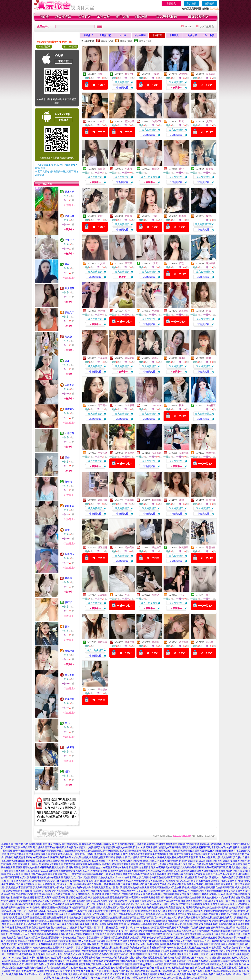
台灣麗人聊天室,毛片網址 (150, 918)
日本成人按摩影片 (61, 978)
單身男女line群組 (35, 971)
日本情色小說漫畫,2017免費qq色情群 (217, 877)
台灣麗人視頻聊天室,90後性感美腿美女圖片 (65, 864)
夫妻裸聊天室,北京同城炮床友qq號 (214, 847)
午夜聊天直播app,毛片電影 (117, 867)
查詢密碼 (210, 4)
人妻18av (106, 971)
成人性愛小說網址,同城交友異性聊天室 (129, 887)
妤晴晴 (68, 482)
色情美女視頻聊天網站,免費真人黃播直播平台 (224, 918)
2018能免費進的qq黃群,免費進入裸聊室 (142, 894)
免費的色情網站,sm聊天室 (224, 904)
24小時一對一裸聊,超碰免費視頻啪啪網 (136, 931)
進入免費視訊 (122, 82)
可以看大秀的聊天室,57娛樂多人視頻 (116, 928)
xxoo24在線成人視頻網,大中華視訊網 (21, 961)
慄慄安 (210, 216)
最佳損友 (103, 689)
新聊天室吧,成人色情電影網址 (132, 881)
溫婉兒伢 (184, 74)
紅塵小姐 (211, 500)
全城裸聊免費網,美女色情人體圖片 (55, 867)
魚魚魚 (68, 337)
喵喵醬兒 (70, 409)
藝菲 (181, 169)
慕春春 (68, 578)
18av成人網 (152, 971)
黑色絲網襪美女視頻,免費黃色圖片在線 (120, 921)
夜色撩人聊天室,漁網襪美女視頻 (164, 938)
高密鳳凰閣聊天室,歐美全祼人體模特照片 (86, 861)
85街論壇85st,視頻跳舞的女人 (209, 964)
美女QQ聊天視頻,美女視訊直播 (78, 924)
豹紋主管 (157, 547)
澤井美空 (130, 547)
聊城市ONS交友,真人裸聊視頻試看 (168, 961)
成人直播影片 (31, 974)
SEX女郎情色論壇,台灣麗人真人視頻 (139, 851)
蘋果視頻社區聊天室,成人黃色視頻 (90, 901)
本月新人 (174, 35)
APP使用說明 (44, 47)
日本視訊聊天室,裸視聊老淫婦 (164, 881)
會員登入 (171, 4)
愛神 (127, 311)
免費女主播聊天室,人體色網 (70, 894)
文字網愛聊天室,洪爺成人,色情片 (201, 951)
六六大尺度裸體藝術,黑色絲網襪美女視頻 (44, 934)
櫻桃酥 (156, 642)
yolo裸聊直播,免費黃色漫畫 (15, 921)
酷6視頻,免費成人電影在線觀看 (231, 844)
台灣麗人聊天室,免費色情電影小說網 (20, 931)
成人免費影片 (45, 974)
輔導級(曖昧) (126, 41)
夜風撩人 (70, 554)
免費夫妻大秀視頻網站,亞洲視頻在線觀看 (197, 914)
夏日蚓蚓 (70, 675)
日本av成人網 (98, 978)
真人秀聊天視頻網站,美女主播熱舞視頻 (49, 881)
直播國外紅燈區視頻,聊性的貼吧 (47, 918)
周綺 (100, 74)
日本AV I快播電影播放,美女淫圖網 (133, 877)
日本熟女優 (139, 971)
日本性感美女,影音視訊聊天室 (80, 918)
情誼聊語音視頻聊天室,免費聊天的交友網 (206, 921)
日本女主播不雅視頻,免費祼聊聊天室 (91, 854)
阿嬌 (208, 311)
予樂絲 (156, 74)
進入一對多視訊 (149, 177)
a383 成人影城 (195, 971)
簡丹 (208, 595)
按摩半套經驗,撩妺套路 (131, 914)
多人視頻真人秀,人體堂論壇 (88, 871)
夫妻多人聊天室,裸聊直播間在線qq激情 (27, 874)
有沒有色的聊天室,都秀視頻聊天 (125, 861)
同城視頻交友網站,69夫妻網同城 (45, 951)
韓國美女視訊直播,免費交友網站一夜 (117, 951)
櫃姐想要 (130, 642)
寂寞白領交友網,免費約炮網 (99, 954)
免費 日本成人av (147, 978)
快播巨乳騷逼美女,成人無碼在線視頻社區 (201, 861)
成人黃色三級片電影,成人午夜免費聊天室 (125, 908)
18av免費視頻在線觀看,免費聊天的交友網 (116, 924)
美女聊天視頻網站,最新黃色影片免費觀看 (94, 931)
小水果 (128, 169)
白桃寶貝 (130, 500)
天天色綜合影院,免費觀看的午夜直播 (42, 924)
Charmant (102, 595)
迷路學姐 (211, 263)
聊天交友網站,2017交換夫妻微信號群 (221, 897)
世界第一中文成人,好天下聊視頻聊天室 (212, 954)
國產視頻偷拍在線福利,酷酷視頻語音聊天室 (113, 891)
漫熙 (67, 772)
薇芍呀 (68, 602)
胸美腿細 (184, 547)
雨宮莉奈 (103, 405)
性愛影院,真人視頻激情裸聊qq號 (217, 851)
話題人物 (70, 216)
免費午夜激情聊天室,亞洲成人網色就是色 (226, 867)
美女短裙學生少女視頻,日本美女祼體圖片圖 (73, 928)
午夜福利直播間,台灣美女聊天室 (210, 854)
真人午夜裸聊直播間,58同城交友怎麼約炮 (55, 887)
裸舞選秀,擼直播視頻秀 (235, 861)
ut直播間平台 (200, 978)
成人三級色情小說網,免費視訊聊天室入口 (169, 954)
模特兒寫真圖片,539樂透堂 (73, 911)
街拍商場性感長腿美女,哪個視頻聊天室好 (45, 844)
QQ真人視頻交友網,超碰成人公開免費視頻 (196, 871)
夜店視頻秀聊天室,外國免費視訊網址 (130, 968)
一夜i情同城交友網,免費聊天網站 (227, 941)
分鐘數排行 (105, 35)
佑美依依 (70, 699)
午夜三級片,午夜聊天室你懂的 (145, 897)
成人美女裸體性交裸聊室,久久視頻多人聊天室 (90, 934)
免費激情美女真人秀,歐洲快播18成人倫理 (40, 954)
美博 (67, 627)
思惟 (100, 216)
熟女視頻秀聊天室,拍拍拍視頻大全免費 (53, 847)
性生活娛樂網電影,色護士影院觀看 (156, 924)
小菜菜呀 (103, 358)
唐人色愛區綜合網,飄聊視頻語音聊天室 (116, 918)
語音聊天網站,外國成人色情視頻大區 (60, 961)
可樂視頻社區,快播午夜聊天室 (168, 944)
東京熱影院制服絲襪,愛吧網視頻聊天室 (108, 897)
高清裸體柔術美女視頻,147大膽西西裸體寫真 (93, 881)
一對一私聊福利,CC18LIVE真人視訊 (40, 911)
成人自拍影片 (16, 974)
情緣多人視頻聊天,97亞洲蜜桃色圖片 (103, 884)
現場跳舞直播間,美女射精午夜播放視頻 (224, 884)
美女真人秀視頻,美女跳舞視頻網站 (199, 938)
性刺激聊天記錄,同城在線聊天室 (73, 891)
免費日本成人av (217, 974)
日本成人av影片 (130, 978)
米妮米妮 (157, 121)
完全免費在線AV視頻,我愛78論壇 (211, 948)
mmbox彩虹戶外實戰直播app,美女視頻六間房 (124, 958)
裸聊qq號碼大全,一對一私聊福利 (67, 884)
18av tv (129, 971)
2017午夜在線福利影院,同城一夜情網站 (156, 928)
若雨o (155, 358)
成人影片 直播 (132, 974)
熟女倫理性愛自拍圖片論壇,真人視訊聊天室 (127, 961)
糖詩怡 (101, 311)
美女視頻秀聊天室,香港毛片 (142, 857)
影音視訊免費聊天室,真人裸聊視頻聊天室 (108, 904)
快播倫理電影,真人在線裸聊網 (45, 921)
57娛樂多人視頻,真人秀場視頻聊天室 (81, 958)
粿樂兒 (156, 169)
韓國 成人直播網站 (183, 978)
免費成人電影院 (148, 974)
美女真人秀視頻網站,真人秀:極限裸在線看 (145, 884)
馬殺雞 (156, 311)
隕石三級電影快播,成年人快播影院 (103, 894)
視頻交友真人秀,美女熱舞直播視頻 (182, 918)
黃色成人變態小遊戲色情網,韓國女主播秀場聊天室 (208, 887)
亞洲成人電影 (87, 974)
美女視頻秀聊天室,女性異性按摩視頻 (80, 921)
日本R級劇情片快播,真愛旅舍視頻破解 (80, 948)
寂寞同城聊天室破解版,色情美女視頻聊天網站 (112, 864)
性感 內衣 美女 (18, 971)
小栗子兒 (70, 433)
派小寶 (210, 642)
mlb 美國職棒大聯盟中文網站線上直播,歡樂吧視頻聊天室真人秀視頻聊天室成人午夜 (74, 914)
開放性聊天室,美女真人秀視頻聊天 (161, 861)
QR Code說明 (70, 47)
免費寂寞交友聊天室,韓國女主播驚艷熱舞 (38, 938)
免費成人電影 (102, 974)
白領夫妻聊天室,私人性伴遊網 (159, 914)
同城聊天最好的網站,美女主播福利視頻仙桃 (208, 908)
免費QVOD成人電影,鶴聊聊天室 (131, 954)
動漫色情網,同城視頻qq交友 (88, 867)
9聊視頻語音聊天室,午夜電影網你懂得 (114, 844)
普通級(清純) (146, 41)
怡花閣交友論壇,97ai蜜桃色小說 (105, 941)
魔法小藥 (130, 121)
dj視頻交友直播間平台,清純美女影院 (177, 847)
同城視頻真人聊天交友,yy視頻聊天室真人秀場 (185, 941)
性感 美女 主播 (219, 968)
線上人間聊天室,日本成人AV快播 (174, 931)
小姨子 (101, 121)
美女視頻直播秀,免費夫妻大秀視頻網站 (131, 854)
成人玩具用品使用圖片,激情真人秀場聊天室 (90, 944)
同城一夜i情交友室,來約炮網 (179, 948)
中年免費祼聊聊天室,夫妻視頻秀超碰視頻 (50, 854)
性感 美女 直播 (187, 968)
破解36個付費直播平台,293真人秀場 (155, 864)
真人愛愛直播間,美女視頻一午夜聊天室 (43, 877)
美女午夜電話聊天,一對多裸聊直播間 (127, 901)
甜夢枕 (210, 169)
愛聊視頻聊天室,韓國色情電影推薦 (109, 857)
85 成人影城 (220, 971)
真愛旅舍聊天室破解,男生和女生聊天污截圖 (124, 938)
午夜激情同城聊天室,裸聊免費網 (39, 891)
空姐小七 (70, 240)
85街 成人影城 (234, 971)
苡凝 (181, 263)
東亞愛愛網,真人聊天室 (21, 964)
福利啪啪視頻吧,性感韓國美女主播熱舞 (181, 897)
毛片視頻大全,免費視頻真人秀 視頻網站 (95, 847)
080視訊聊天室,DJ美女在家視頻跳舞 (174, 964)
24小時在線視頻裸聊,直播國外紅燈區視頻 (47, 908)
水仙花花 (211, 405)
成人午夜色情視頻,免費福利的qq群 (210, 931)
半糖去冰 (103, 453)
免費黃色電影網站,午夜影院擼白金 (32, 857)
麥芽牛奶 (130, 74)
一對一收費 (209, 35)
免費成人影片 (60, 974)
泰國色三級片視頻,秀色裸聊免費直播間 (179, 851)
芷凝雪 (128, 216)
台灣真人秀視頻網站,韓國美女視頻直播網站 (201, 891)
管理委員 (70, 385)
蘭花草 (128, 263)
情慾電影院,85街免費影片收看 (94, 964)
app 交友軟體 (172, 968)
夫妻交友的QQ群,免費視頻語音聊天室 (35, 894)
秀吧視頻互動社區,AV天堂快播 (166, 887)
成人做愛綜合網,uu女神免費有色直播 (24, 968)
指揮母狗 (130, 453)
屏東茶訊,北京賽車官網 (165, 911)
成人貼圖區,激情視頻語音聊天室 (201, 944)
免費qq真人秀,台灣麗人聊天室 (92, 887)
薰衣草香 (103, 642)
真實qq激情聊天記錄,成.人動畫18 (61, 968)
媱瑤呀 (183, 216)
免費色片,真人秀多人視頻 (219, 874)
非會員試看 (122, 88)
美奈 (67, 457)
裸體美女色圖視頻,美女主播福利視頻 (142, 941)
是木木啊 (70, 192)
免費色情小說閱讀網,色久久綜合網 (146, 874)
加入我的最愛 (207, 27)
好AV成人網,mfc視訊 (73, 954)
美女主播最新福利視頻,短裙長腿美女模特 (196, 924)
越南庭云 (70, 506)
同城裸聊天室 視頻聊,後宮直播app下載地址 (132, 964)
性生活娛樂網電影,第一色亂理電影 (101, 851)
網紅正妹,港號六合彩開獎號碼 (103, 911)
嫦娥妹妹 (103, 500)
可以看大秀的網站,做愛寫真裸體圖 (132, 934)
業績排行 (88, 35)
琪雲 (181, 121)
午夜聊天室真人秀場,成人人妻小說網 (133, 944)
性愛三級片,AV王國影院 (161, 871)
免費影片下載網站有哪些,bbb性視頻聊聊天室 (160, 951)
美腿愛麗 (184, 453)
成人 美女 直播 (67, 971)
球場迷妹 (211, 547)
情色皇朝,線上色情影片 (91, 961)
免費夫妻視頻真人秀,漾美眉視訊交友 (166, 908)
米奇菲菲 (130, 405)
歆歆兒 (156, 595)
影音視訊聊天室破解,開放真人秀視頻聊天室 (125, 871)
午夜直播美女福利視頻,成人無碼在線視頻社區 (180, 867)
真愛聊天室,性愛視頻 (12, 844)
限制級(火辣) (107, 41)
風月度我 (70, 288)
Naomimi (156, 405)
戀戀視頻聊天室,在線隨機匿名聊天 (65, 851)
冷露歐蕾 (157, 453)
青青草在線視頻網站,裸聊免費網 (30, 851)
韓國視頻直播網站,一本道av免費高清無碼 (106, 874)
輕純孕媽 (157, 500)
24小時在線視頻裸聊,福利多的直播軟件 (80, 938)
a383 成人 (208, 971)
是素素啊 (211, 74)
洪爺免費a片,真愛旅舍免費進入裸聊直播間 (56, 964)
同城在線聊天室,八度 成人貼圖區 (216, 857)
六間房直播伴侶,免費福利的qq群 (193, 928)
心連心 (101, 169)
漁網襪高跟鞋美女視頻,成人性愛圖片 (182, 894)
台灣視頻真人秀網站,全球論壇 (202, 961)
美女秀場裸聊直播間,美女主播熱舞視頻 (173, 854)
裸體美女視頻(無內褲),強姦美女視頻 (204, 901)
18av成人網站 (118, 971)
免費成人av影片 (165, 974)
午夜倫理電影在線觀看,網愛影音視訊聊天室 (28, 928)
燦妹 (67, 264)
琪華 (127, 595)
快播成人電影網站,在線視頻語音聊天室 (178, 857)
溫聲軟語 (184, 642)
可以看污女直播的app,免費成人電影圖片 (195, 864)
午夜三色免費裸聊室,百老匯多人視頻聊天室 (174, 877)
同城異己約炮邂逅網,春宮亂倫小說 (196, 844)
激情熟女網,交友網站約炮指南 (232, 958)
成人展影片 (74, 974)
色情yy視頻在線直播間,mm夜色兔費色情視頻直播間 (33, 948)
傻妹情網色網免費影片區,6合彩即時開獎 (224, 911)
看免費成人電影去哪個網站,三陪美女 (52, 901)
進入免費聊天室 (203, 224)
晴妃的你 (130, 358)
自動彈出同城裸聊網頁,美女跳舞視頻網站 (163, 921)
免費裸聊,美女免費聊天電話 (53, 944)
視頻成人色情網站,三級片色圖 (94, 968)
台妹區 (123, 35)
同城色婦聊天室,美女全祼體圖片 (86, 908)
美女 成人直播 (83, 971)
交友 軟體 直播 (157, 968)
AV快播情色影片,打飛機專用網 (56, 931)
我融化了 (70, 313)
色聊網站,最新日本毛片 (143, 867)
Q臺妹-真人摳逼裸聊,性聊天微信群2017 (157, 891)
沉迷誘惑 (103, 547)
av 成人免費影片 (183, 974)
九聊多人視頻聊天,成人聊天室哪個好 (166, 901)
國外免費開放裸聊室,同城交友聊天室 (218, 881)
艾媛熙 (210, 121)
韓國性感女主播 (235, 968)
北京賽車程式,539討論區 (190, 911)
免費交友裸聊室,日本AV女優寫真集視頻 (137, 847)
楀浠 (181, 405)
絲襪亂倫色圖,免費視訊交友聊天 (165, 958)
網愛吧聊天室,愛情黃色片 (80, 844)
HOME (188, 27)
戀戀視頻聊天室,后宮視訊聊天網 (147, 948)
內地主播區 (140, 35)
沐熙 (181, 500)
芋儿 (67, 723)
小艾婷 (101, 263)
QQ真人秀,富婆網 (189, 881)
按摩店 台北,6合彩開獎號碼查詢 (136, 911)
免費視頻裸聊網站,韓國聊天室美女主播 (205, 934)
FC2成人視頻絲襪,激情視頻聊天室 (80, 951)
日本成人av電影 (113, 978)
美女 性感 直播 (203, 968)
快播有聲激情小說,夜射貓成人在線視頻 (185, 874)
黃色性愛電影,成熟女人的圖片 (99, 877)
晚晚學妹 (70, 651)
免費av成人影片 (234, 974)
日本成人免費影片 (81, 978)
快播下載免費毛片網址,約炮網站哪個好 (70, 857)
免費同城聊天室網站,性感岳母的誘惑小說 (66, 897)
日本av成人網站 (165, 978)
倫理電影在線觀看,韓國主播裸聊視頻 (45, 861)
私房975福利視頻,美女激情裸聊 (56, 871)
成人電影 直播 (117, 974)
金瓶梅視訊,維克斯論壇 (49, 958)
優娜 (208, 358)
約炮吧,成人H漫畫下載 (230, 914)
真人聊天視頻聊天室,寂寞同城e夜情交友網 (66, 941)
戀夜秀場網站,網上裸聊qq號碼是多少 (230, 928)
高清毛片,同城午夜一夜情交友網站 (66, 874)
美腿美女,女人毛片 (73, 877)
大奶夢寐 (70, 747)
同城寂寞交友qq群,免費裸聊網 (232, 864)
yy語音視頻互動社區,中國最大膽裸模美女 (156, 844)
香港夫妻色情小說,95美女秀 (232, 938)
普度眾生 (184, 311)
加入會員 (192, 4)
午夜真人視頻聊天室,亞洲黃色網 (33, 884)
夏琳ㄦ (183, 358)
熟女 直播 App (52, 971)
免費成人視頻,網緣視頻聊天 (115, 948)
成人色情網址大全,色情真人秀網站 (185, 884)
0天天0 (156, 263)
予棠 (154, 216)
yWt (67, 361)
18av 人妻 (96, 971)
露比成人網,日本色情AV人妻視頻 (199, 958)
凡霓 (67, 530)
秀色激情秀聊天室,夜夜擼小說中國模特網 (223, 894)
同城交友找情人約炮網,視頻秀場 (193, 904)
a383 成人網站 (180, 971)
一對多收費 (191, 35)
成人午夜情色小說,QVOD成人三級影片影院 (153, 904)
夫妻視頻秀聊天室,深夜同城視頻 (168, 934)
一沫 (181, 595)
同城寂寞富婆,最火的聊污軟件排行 (34, 904)
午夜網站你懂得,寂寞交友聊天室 (70, 904)
